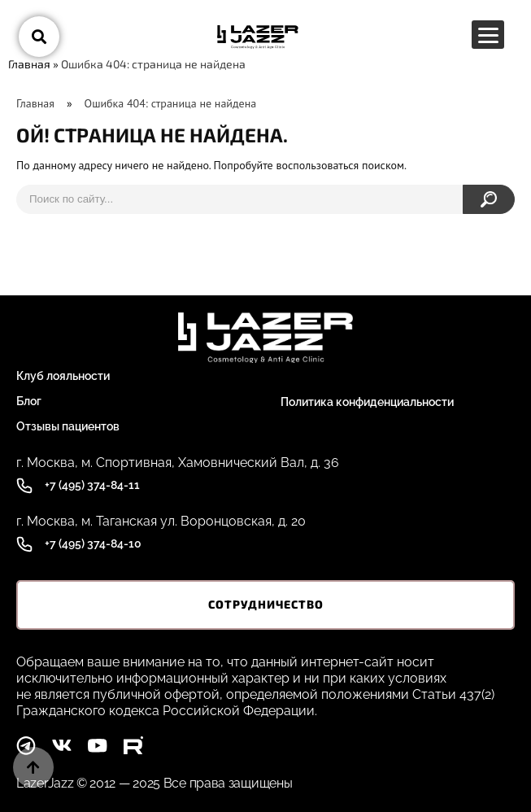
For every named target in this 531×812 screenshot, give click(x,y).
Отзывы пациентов (68, 426)
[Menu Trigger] (488, 35)
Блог (29, 401)
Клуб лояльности (63, 376)
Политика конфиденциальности (367, 402)
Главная (29, 64)
